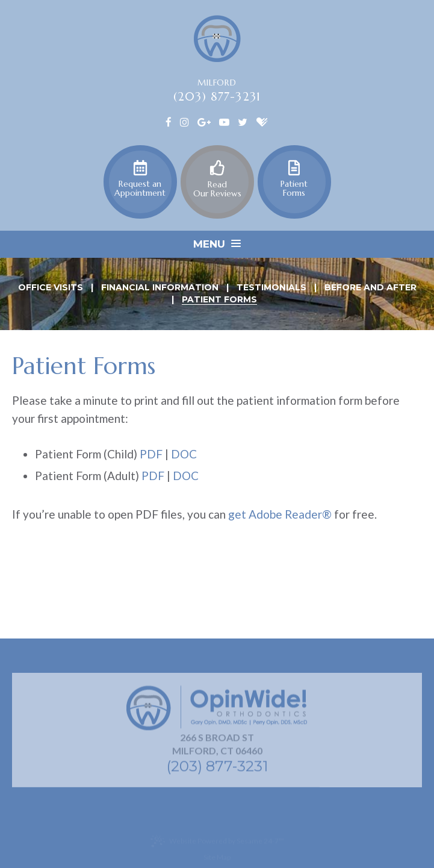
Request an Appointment (140, 179)
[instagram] (184, 121)
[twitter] (243, 121)
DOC (184, 454)
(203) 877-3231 (217, 96)
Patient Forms (294, 179)
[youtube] (224, 121)
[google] (204, 121)
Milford (217, 83)
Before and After (370, 288)
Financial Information (160, 288)
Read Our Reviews (217, 179)
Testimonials (271, 288)
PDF (151, 454)
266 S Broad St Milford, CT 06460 (217, 747)
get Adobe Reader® (280, 514)
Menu (217, 244)
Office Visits (51, 288)
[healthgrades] (262, 121)
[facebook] (169, 121)
